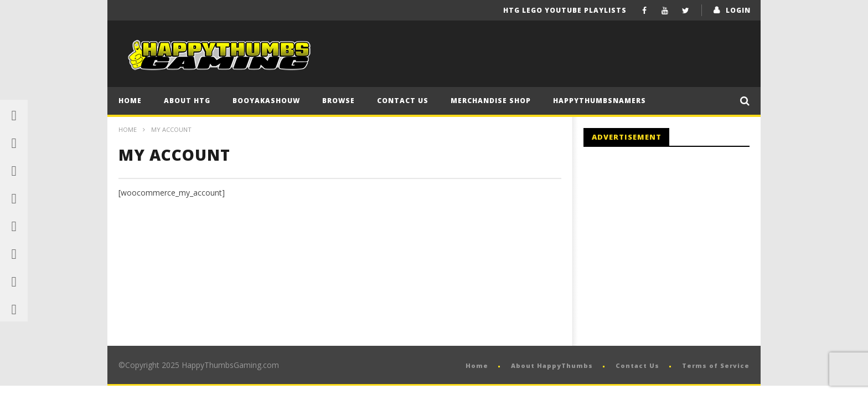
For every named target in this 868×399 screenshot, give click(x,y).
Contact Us (403, 101)
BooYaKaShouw (266, 101)
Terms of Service (716, 365)
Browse (339, 101)
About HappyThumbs (552, 365)
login (738, 10)
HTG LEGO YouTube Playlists (565, 10)
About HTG (187, 101)
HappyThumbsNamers (600, 101)
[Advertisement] (676, 247)
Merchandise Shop (491, 101)
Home (130, 101)
